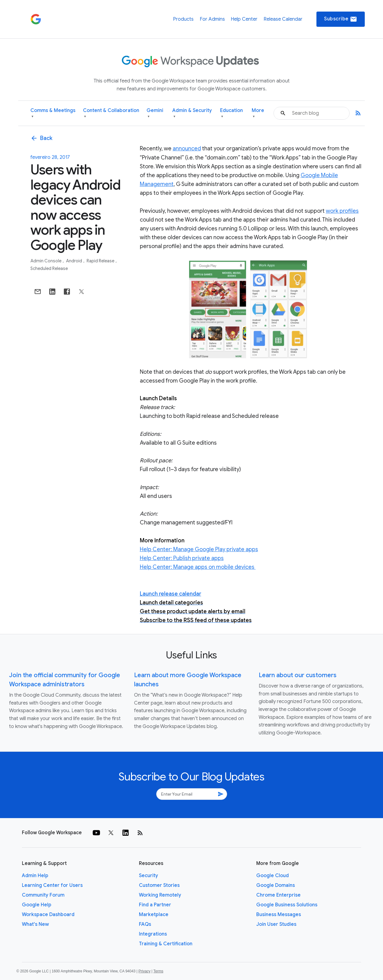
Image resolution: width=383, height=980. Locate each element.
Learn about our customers (298, 675)
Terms (158, 971)
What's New (35, 924)
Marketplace (154, 915)
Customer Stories (159, 885)
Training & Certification (166, 944)
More (258, 113)
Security (148, 876)
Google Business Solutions (287, 905)
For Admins (212, 19)
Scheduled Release (49, 268)
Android (74, 261)
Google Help (37, 905)
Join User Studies (276, 924)
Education (231, 113)
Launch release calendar (171, 594)
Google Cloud (273, 876)
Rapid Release (101, 261)
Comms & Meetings (53, 113)
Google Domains (276, 885)
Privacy (145, 971)
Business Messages (279, 915)
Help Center (244, 19)
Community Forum (43, 895)
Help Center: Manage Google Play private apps (199, 549)
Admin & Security (192, 113)
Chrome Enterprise (278, 895)
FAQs (145, 924)
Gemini (155, 113)
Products (183, 19)
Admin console (46, 261)
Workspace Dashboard (48, 915)
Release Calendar (283, 19)
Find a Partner (155, 905)
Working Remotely (160, 895)
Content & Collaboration (111, 113)
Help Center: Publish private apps (182, 558)
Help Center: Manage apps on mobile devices (198, 567)
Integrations (153, 934)
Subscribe (341, 19)
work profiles (342, 211)
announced (187, 149)
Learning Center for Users (52, 885)
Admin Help (35, 876)
